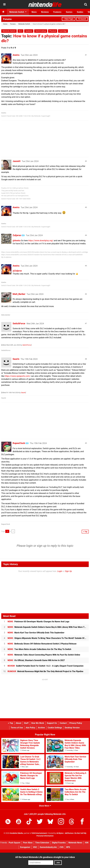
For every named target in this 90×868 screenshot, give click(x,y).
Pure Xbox (28, 843)
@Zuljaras (17, 271)
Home (5, 24)
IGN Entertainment (39, 833)
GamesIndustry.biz (48, 847)
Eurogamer (25, 847)
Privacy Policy (76, 723)
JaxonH (17, 161)
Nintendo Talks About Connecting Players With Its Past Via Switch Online (44, 655)
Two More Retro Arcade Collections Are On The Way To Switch (39, 649)
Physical (53, 31)
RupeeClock (19, 443)
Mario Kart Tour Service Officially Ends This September (36, 633)
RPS (68, 847)
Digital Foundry (59, 843)
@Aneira (17, 241)
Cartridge (63, 31)
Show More (45, 806)
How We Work (38, 723)
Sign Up (68, 571)
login (29, 546)
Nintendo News (75, 843)
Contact (63, 723)
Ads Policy (30, 728)
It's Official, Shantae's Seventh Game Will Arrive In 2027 (36, 660)
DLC (20, 31)
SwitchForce (19, 323)
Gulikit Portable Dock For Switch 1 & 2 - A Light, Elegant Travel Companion (46, 666)
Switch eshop (41, 31)
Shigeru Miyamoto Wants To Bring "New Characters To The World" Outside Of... (47, 638)
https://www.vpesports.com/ (18, 376)
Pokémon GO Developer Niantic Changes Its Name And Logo (38, 622)
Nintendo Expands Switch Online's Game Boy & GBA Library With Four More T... (47, 627)
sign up (42, 546)
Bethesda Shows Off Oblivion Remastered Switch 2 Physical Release (42, 644)
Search (82, 19)
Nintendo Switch (24, 24)
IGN (87, 843)
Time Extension (42, 843)
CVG (62, 847)
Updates (29, 31)
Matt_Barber (19, 294)
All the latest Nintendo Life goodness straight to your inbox (45, 857)
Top (10, 723)
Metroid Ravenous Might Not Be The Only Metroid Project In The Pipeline (45, 671)
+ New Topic (69, 19)
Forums (7, 19)
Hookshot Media (16, 833)
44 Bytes (60, 833)
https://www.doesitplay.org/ (41, 241)
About (18, 723)
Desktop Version (72, 728)
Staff (26, 723)
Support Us (52, 723)
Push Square (15, 843)
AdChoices (69, 833)
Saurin (16, 359)
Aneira (16, 55)
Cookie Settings (55, 728)
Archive (41, 728)
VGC (35, 847)
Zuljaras (17, 235)
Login (60, 571)
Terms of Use (17, 728)
